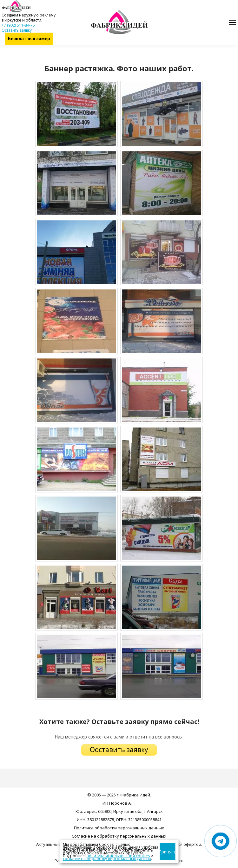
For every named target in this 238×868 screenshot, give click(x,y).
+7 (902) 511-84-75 (18, 25)
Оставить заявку (17, 30)
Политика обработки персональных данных (119, 828)
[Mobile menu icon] (233, 22)
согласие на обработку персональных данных (107, 859)
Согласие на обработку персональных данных (119, 836)
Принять (168, 852)
